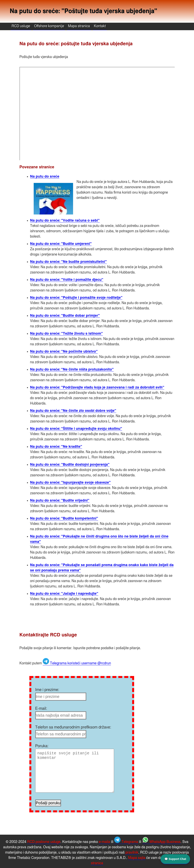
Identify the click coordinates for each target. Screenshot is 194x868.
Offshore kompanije (49, 26)
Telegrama (126, 842)
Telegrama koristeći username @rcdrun (77, 663)
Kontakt (100, 26)
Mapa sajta (137, 858)
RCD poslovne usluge (44, 842)
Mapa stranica (79, 26)
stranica (97, 863)
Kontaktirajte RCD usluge (48, 635)
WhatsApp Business (161, 842)
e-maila (105, 842)
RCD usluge (21, 26)
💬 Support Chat (175, 859)
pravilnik (132, 853)
